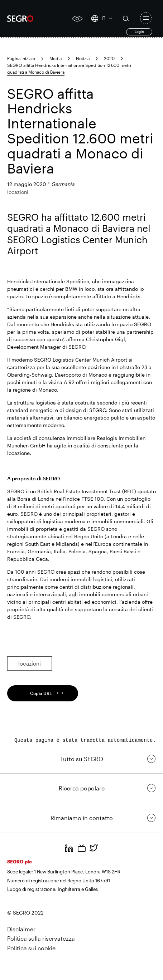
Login (139, 31)
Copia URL (41, 693)
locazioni (30, 663)
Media (56, 58)
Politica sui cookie (31, 948)
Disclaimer (21, 929)
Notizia (83, 58)
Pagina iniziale (21, 58)
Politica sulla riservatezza (41, 938)
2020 (109, 58)
